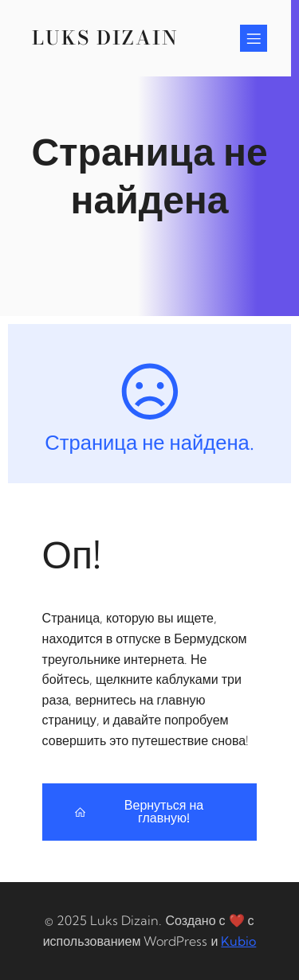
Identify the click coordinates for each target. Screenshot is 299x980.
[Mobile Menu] (254, 38)
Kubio (238, 941)
